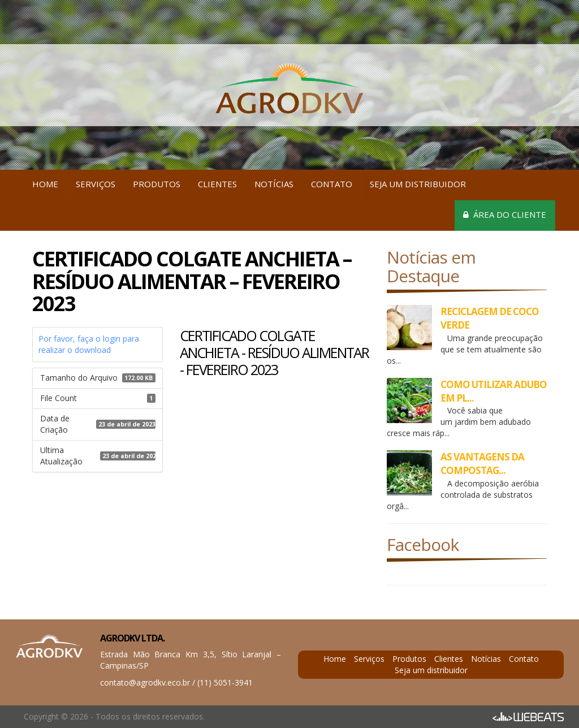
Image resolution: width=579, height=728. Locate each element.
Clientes (217, 184)
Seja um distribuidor (418, 184)
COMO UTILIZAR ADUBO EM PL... (494, 391)
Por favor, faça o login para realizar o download (89, 344)
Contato (332, 184)
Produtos (157, 184)
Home (45, 184)
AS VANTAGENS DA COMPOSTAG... (482, 464)
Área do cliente (505, 214)
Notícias (274, 184)
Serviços (96, 184)
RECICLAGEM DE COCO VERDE (490, 318)
